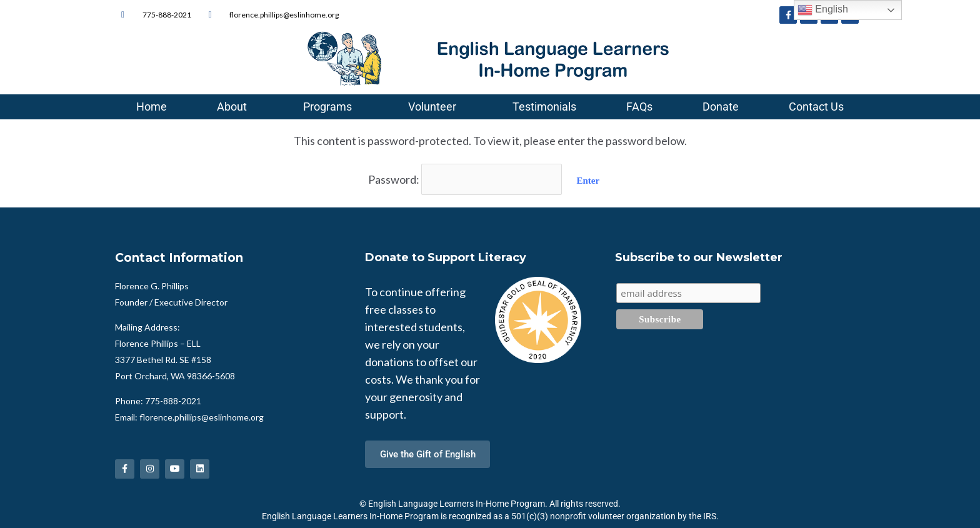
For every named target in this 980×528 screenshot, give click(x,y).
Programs (331, 107)
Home (152, 107)
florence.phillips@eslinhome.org (202, 416)
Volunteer (435, 107)
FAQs (639, 107)
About (235, 107)
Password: (465, 179)
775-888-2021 (173, 400)
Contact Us (816, 107)
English (823, 10)
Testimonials (544, 107)
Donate (721, 107)
